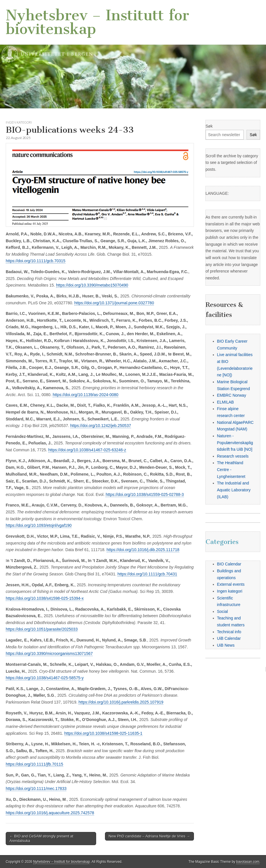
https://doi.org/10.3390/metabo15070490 (92, 285)
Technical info (229, 632)
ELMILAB (226, 402)
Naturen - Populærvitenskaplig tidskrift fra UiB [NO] (235, 443)
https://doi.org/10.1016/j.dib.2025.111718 (143, 550)
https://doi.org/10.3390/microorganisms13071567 (49, 654)
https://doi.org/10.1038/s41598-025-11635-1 (103, 733)
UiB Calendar (229, 638)
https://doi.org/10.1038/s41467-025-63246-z (87, 450)
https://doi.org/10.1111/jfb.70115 (34, 764)
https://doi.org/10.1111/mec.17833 (36, 788)
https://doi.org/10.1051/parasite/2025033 (42, 629)
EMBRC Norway (232, 395)
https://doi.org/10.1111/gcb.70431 (147, 574)
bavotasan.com (248, 862)
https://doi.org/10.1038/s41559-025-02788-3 (145, 494)
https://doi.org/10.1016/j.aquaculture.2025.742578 (50, 813)
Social (223, 611)
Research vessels (233, 456)
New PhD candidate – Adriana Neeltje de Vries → (149, 836)
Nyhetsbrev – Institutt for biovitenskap (97, 22)
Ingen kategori (19, 122)
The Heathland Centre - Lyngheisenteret (231, 469)
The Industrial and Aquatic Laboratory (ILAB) (234, 490)
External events (231, 584)
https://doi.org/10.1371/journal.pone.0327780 (114, 303)
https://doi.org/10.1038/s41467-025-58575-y (45, 678)
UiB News (226, 645)
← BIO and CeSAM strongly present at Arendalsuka (41, 838)
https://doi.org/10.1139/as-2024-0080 (86, 395)
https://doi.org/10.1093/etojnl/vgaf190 (39, 525)
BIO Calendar (229, 564)
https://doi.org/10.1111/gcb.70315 (36, 261)
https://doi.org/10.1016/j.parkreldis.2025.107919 (121, 702)
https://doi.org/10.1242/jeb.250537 (101, 426)
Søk (209, 126)
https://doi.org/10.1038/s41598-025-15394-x (45, 598)
